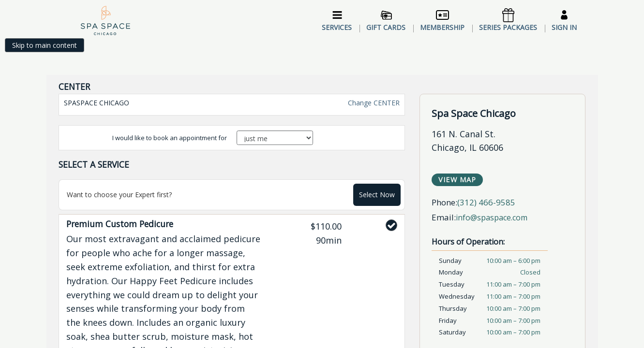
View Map (457, 146)
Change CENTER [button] (373, 69)
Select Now (377, 161)
